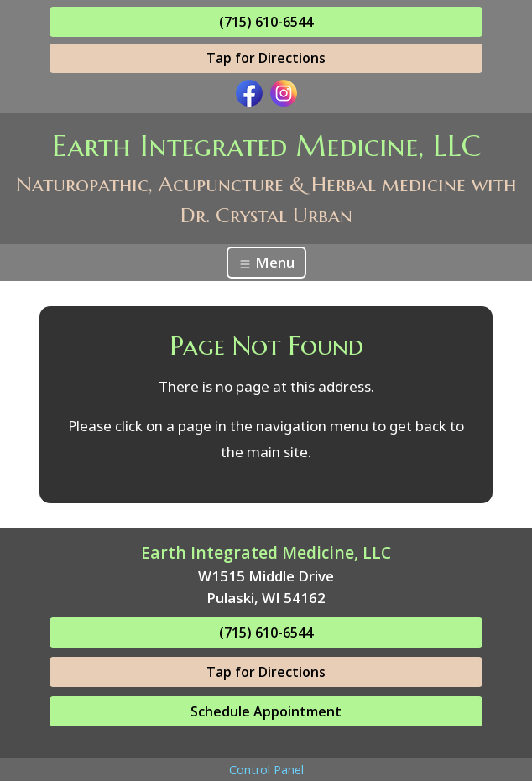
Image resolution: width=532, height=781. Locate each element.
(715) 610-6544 (266, 22)
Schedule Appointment (266, 711)
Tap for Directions (266, 58)
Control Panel (266, 770)
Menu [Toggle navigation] (266, 262)
